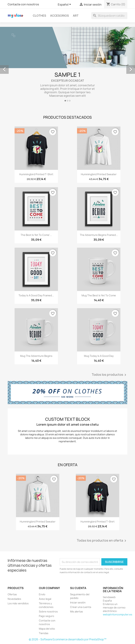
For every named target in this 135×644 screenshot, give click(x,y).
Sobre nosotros (48, 612)
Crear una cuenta (81, 607)
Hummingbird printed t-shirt (36, 174)
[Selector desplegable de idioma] (65, 5)
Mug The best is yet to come (99, 295)
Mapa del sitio (47, 629)
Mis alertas (77, 612)
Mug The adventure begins (36, 356)
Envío (42, 594)
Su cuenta (78, 588)
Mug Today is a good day (99, 356)
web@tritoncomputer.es (118, 614)
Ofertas (12, 594)
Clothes (39, 16)
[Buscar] (109, 16)
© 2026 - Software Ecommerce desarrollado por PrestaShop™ (68, 639)
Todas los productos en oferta (102, 541)
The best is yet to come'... (36, 235)
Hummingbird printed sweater (99, 174)
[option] (67, 66)
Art (76, 16)
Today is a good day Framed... (36, 295)
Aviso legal (45, 599)
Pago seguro (47, 616)
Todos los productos (110, 375)
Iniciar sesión (78, 602)
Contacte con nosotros (23, 4)
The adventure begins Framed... (99, 235)
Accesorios (60, 16)
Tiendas (44, 633)
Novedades (14, 599)
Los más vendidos (18, 603)
